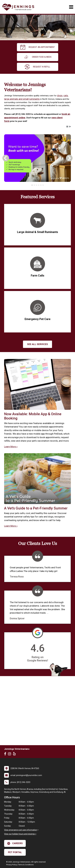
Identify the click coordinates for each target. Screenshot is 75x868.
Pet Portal (15, 852)
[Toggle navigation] (71, 7)
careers (15, 843)
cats (66, 95)
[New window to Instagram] (10, 754)
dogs (60, 95)
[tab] (32, 185)
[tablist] (38, 185)
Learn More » (11, 447)
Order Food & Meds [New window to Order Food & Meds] (38, 57)
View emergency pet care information (21, 830)
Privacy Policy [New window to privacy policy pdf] (11, 865)
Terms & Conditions (26, 865)
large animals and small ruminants (22, 99)
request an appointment (38, 47)
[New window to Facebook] (6, 754)
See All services (37, 344)
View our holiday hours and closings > (20, 834)
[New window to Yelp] (15, 754)
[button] (67, 127)
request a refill (37, 67)
